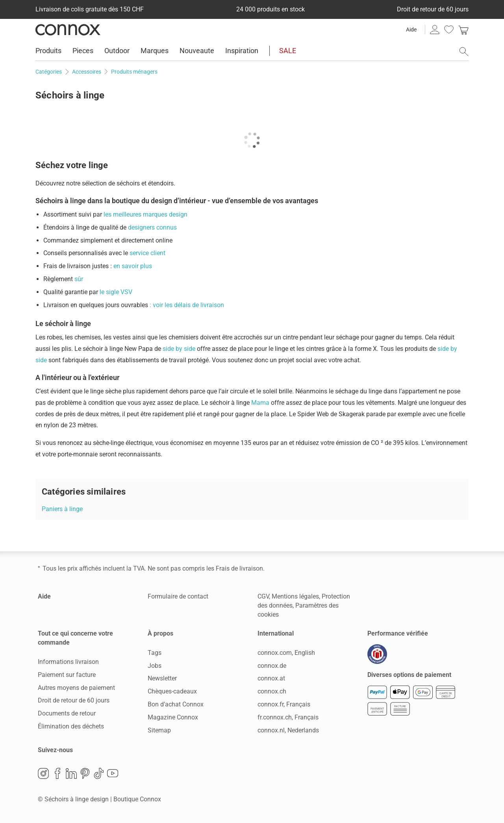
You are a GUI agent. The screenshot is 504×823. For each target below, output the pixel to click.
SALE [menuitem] (288, 51)
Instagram (43, 773)
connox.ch (272, 691)
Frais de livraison (239, 568)
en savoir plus (132, 266)
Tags (155, 653)
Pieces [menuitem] (83, 51)
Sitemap (159, 730)
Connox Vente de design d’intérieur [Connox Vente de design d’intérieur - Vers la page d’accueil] (68, 30)
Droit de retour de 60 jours (74, 700)
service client (147, 253)
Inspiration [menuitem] (242, 51)
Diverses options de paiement (409, 675)
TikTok (99, 773)
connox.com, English (286, 653)
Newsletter (162, 678)
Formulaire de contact (178, 596)
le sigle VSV (116, 292)
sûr (79, 279)
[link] (463, 30)
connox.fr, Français (284, 704)
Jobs (155, 666)
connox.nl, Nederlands (288, 730)
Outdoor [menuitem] (117, 51)
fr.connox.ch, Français (288, 717)
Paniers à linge (62, 509)
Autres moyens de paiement (76, 688)
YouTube (113, 773)
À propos (160, 633)
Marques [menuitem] (155, 51)
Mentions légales (295, 596)
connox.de (272, 666)
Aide (411, 30)
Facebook (57, 773)
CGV (263, 596)
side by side (180, 349)
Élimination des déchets (71, 726)
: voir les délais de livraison (187, 305)
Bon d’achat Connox (176, 704)
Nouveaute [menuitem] (197, 51)
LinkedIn (71, 773)
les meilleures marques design (145, 214)
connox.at (271, 678)
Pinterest (85, 773)
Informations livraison (68, 662)
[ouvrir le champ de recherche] (464, 52)
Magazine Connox (173, 717)
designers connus (152, 227)
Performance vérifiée (398, 633)
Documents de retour (67, 713)
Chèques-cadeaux (172, 691)
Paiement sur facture (67, 675)
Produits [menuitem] (48, 51)
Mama (261, 403)
